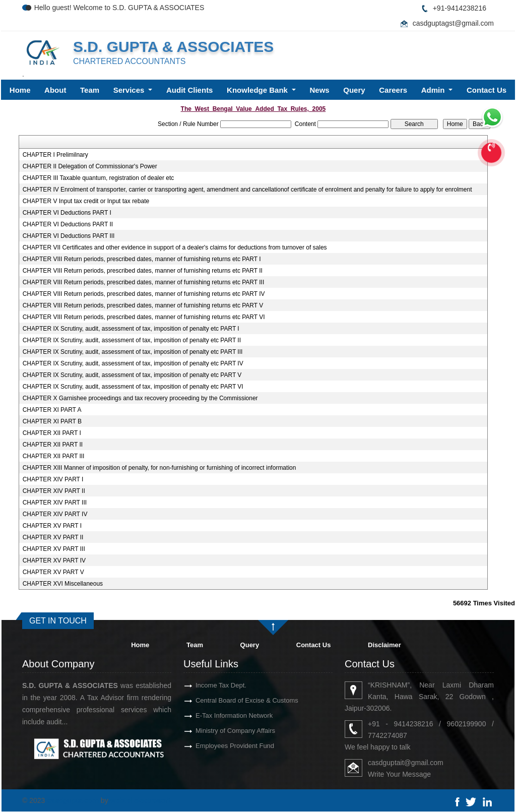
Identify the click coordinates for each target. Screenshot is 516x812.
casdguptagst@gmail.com (453, 23)
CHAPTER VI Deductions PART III (69, 236)
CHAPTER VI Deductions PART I (67, 213)
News (320, 90)
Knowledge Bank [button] (258, 90)
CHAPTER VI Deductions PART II (68, 224)
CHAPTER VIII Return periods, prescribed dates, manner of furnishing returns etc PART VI (144, 317)
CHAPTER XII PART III (54, 456)
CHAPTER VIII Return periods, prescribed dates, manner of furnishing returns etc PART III (144, 282)
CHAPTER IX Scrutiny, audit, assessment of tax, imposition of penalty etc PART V (132, 375)
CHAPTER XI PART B (52, 421)
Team (90, 90)
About (55, 90)
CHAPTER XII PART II (53, 445)
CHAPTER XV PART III (54, 549)
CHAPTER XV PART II (53, 537)
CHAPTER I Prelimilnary (55, 155)
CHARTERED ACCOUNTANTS (129, 61)
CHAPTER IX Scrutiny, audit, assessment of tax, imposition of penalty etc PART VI (133, 387)
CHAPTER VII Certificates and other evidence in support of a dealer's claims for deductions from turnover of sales (175, 247)
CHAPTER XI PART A (52, 410)
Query (354, 90)
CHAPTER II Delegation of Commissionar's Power (90, 166)
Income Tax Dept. (203, 685)
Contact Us (487, 90)
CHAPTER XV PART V (53, 572)
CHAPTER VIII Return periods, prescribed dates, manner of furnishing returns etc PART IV (144, 294)
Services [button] (130, 90)
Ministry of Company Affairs (217, 731)
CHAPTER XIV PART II (54, 491)
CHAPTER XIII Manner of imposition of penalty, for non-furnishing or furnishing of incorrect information (159, 468)
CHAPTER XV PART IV (54, 560)
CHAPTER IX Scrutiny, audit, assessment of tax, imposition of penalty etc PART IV (133, 363)
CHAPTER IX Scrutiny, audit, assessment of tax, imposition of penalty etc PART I (131, 329)
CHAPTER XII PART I (52, 433)
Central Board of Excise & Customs (229, 700)
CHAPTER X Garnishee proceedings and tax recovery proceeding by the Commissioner (140, 398)
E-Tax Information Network (216, 715)
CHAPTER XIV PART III (55, 503)
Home (20, 90)
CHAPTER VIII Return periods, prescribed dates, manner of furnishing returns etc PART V (143, 305)
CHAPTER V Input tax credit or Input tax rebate (86, 201)
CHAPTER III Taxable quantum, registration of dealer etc (99, 178)
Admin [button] (434, 90)
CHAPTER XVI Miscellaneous (63, 584)
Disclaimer (384, 645)
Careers (393, 90)
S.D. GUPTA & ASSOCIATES (173, 47)
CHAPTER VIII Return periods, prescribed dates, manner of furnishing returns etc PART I (142, 259)
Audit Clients (190, 90)
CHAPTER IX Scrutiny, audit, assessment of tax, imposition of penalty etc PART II (132, 340)
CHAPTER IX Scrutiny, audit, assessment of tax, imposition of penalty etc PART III (133, 352)
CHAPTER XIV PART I (53, 479)
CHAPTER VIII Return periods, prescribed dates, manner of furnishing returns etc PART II (143, 271)
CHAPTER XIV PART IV (55, 514)
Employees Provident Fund (217, 746)
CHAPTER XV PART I (52, 526)
